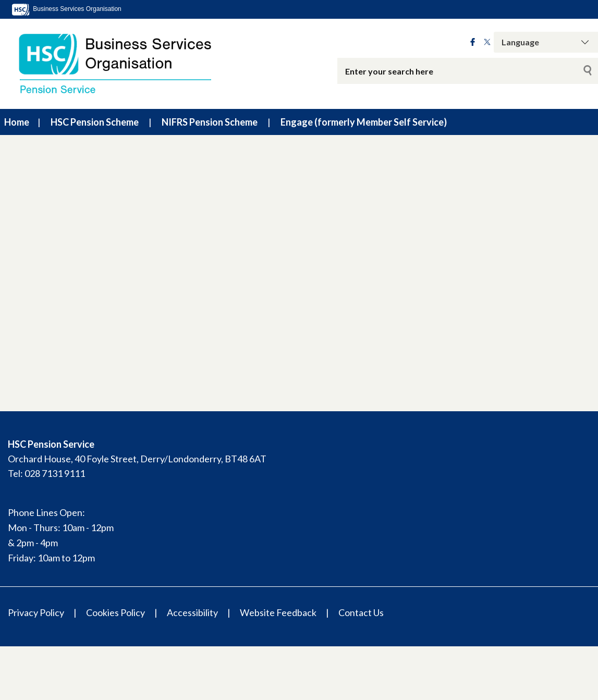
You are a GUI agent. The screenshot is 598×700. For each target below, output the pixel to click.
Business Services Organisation (66, 9)
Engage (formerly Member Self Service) (364, 122)
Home (17, 122)
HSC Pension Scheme (95, 122)
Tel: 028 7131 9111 (46, 473)
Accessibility (192, 612)
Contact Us (361, 612)
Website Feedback (278, 612)
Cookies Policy (115, 612)
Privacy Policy (36, 612)
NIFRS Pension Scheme (210, 122)
